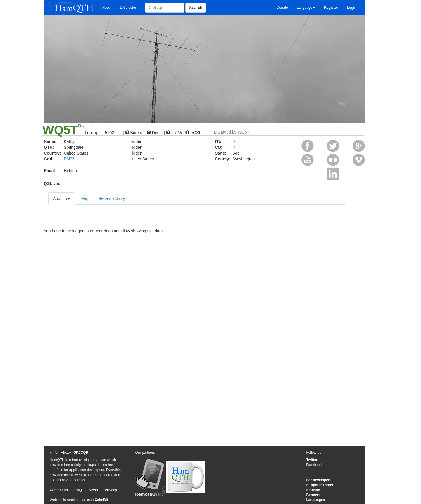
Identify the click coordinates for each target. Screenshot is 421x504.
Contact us (59, 490)
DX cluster (128, 8)
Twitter (312, 460)
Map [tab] (84, 198)
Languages (316, 500)
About (107, 8)
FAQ (78, 490)
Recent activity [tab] (112, 198)
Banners (313, 495)
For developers (319, 480)
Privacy (111, 490)
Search (196, 8)
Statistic (313, 490)
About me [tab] (62, 198)
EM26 (69, 159)
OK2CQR (81, 453)
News (93, 490)
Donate (282, 8)
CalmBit (101, 500)
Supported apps (320, 485)
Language (306, 8)
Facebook (315, 465)
